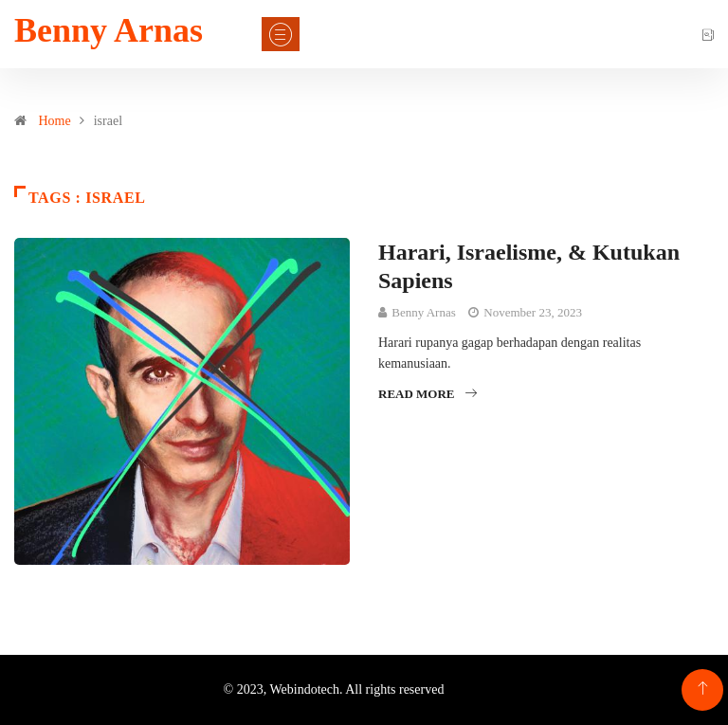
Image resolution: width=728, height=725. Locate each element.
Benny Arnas (109, 30)
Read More (428, 394)
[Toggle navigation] (281, 34)
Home (55, 121)
